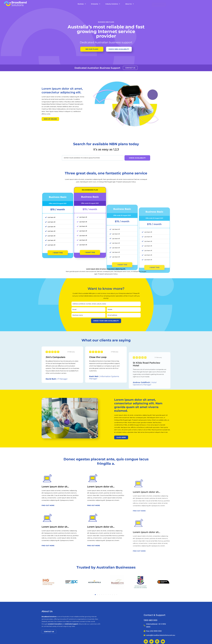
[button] (95, 595)
